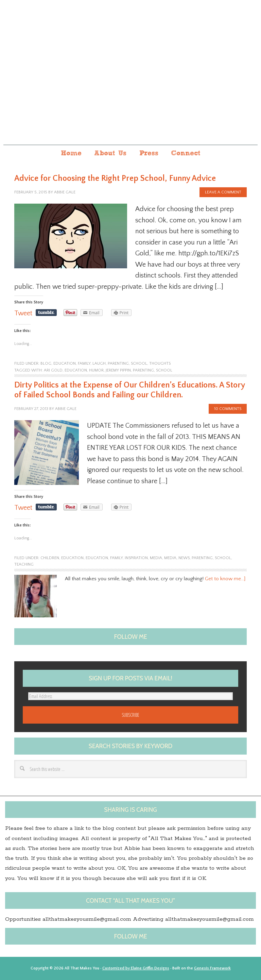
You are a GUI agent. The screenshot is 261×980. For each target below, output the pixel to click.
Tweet (23, 313)
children (50, 558)
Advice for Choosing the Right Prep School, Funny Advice (115, 178)
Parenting (143, 370)
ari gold (53, 370)
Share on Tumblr (46, 313)
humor (96, 370)
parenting (118, 363)
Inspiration (136, 558)
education (65, 363)
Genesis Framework (212, 968)
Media (156, 558)
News (184, 558)
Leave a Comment (223, 192)
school (139, 363)
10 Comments (228, 409)
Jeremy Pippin (118, 370)
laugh (99, 363)
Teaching (24, 564)
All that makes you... (130, 81)
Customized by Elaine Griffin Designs (136, 968)
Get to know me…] (225, 579)
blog (46, 363)
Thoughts (160, 363)
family (84, 363)
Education (76, 370)
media (170, 558)
